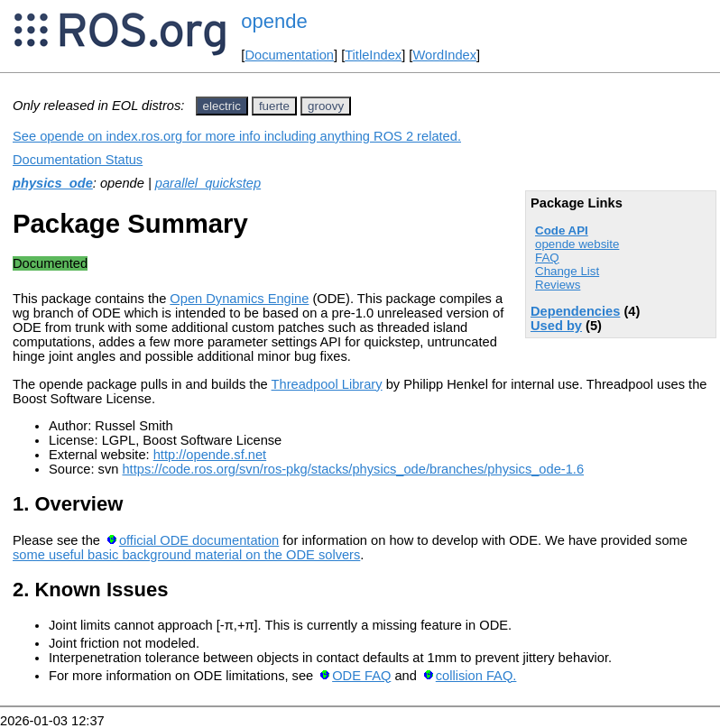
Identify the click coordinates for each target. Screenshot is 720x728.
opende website (577, 244)
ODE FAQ (361, 676)
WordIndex (444, 55)
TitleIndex (373, 55)
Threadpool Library (327, 384)
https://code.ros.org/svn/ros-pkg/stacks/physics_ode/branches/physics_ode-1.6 (353, 469)
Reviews (558, 285)
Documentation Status (78, 160)
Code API (562, 230)
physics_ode (53, 183)
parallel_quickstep (208, 183)
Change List (567, 271)
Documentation (289, 55)
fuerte (274, 106)
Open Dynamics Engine (239, 299)
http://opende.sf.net (210, 455)
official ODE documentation (199, 540)
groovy (326, 106)
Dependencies (575, 311)
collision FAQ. (476, 676)
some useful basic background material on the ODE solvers (186, 555)
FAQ (547, 258)
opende (274, 21)
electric (222, 106)
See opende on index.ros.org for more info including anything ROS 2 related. (237, 136)
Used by (556, 326)
